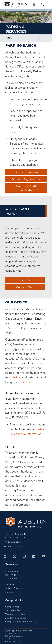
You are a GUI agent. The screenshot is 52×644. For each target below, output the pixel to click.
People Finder (13, 610)
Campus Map (25, 287)
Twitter (17, 377)
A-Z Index (9, 639)
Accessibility (11, 633)
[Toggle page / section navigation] (42, 38)
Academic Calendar (16, 618)
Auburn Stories (13, 588)
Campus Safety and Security (21, 622)
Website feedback (13, 546)
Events (9, 592)
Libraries (10, 585)
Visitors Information (26, 172)
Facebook (27, 382)
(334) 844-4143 (12, 542)
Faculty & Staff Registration (26, 188)
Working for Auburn (16, 614)
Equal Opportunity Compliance (19, 631)
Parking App (25, 280)
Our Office (11, 575)
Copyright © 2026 (13, 641)
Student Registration (26, 179)
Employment (12, 579)
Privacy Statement (13, 636)
